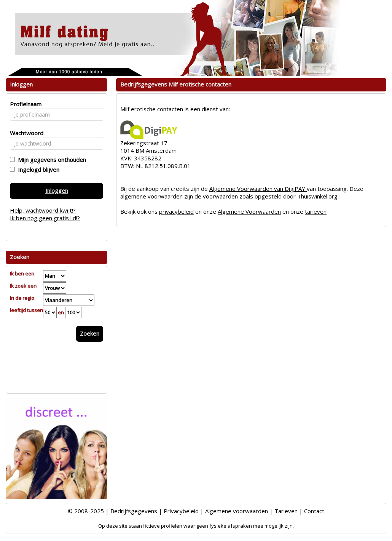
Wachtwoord (25, 133)
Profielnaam (25, 104)
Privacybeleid (181, 511)
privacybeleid (176, 211)
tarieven (316, 211)
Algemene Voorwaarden (249, 211)
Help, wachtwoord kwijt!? (43, 210)
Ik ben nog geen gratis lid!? (45, 218)
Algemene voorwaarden (237, 511)
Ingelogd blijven (37, 170)
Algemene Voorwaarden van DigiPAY (258, 189)
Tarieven (286, 511)
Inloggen (57, 190)
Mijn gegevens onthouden (50, 160)
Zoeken (90, 333)
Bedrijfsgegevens (134, 511)
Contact (314, 511)
